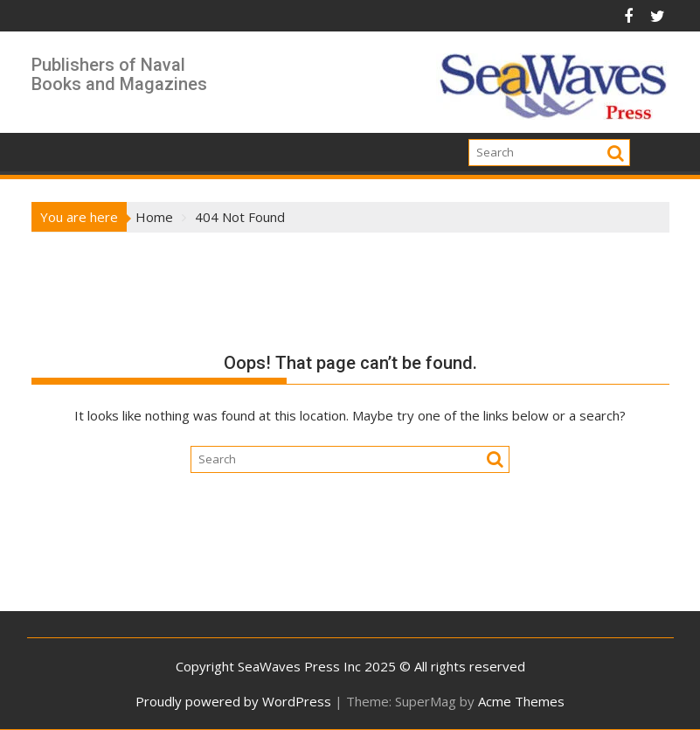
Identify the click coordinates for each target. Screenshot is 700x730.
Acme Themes (521, 701)
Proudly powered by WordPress (233, 701)
